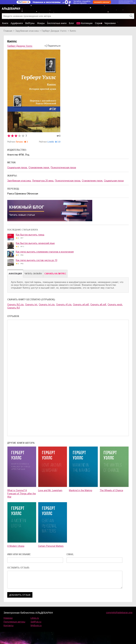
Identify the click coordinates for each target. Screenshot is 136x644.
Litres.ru (35, 618)
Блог (72, 23)
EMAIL (70, 554)
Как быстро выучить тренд (30, 235)
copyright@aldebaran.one (119, 612)
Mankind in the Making (80, 490)
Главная (8, 31)
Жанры (41, 23)
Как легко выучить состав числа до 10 (36, 260)
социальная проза (114, 181)
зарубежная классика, (19, 181)
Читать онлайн (33, 274)
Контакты (8, 625)
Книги (5, 23)
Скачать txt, (32, 304)
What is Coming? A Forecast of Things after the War (22, 494)
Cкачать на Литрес (55, 274)
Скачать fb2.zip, (16, 304)
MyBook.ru (36, 625)
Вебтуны (30, 23)
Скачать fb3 (14, 308)
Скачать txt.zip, (47, 304)
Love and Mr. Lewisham (50, 490)
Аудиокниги (17, 23)
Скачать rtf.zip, (64, 304)
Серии (98, 23)
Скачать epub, (115, 304)
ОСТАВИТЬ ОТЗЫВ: (18, 568)
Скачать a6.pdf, (99, 304)
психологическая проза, (68, 181)
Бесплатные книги (57, 23)
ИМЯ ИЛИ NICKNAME (19, 554)
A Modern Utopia (16, 546)
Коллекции (87, 23)
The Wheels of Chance (111, 490)
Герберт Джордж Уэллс (54, 31)
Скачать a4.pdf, (81, 304)
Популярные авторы (14, 622)
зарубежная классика (27, 31)
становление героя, (39, 167)
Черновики (110, 23)
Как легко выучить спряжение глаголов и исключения (45, 252)
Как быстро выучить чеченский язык (35, 243)
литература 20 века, (43, 181)
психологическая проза (63, 167)
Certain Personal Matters (51, 546)
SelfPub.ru (36, 622)
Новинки (8, 618)
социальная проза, (17, 167)
